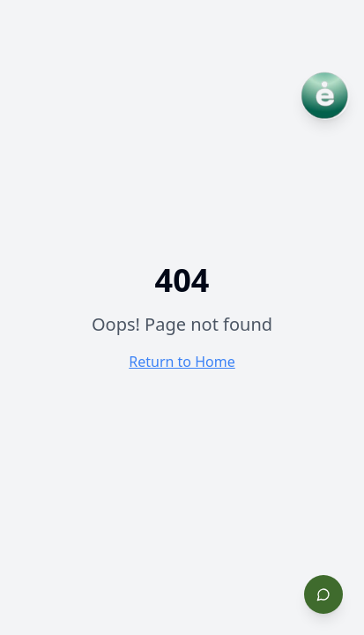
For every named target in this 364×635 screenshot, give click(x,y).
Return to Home (182, 362)
